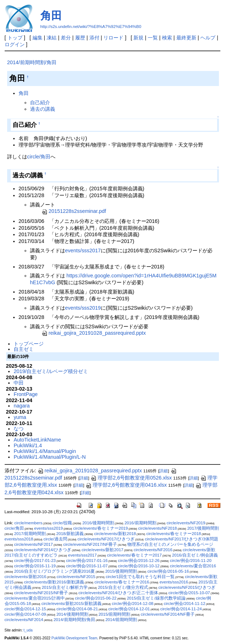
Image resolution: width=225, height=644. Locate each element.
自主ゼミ (24, 349)
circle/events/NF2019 (186, 523)
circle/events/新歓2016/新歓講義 (54, 582)
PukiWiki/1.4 (28, 445)
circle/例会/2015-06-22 (96, 598)
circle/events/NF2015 (76, 577)
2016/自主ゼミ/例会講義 (195, 555)
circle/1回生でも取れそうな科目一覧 (140, 577)
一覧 (153, 38)
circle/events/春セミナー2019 (101, 528)
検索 (167, 38)
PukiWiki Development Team (74, 638)
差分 (66, 38)
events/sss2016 (174, 582)
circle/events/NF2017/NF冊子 (90, 544)
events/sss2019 (83, 308)
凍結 (52, 38)
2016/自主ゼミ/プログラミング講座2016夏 (55, 571)
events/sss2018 (19, 539)
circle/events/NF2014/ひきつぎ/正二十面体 (118, 593)
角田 (51, 16)
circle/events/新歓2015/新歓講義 (72, 604)
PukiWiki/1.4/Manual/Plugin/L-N (50, 457)
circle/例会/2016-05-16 (168, 571)
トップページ (29, 344)
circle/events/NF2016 (153, 550)
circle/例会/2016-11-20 (191, 560)
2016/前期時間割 (140, 523)
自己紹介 (40, 102)
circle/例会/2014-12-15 (25, 609)
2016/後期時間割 (98, 523)
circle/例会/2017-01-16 (87, 560)
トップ (15, 38)
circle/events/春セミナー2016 (122, 582)
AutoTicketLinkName (37, 440)
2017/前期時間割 (30, 534)
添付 (94, 38)
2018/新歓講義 (70, 534)
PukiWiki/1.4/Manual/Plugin (45, 451)
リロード (113, 38)
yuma (20, 417)
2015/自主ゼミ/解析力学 (65, 587)
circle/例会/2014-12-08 (133, 604)
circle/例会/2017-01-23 (35, 560)
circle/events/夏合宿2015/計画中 (35, 598)
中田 (19, 383)
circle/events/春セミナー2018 (174, 534)
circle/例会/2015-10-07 (189, 593)
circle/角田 (39, 157)
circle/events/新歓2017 (102, 550)
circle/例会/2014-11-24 (181, 609)
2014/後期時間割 (72, 614)
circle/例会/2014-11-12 (185, 604)
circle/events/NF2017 (34, 544)
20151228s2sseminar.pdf (74, 211)
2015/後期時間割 (121, 571)
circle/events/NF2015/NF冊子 (41, 593)
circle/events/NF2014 (24, 620)
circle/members (28, 523)
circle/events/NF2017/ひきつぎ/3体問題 (182, 539)
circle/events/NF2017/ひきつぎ (106, 539)
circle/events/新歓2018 (115, 534)
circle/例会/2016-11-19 (35, 566)
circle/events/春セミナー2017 (134, 555)
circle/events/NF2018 (157, 528)
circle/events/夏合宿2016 (193, 566)
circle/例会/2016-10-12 (139, 566)
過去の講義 (43, 109)
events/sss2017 (83, 251)
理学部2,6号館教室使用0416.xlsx (126, 485)
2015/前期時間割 (114, 614)
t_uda (28, 630)
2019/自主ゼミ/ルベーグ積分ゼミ (51, 371)
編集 (38, 38)
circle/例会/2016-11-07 (87, 566)
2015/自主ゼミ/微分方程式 (123, 587)
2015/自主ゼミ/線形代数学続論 (156, 598)
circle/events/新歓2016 (26, 577)
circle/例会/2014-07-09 (25, 614)
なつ (19, 429)
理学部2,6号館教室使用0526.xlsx (131, 478)
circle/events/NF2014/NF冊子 (168, 614)
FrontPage (26, 394)
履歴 (80, 38)
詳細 (163, 471)
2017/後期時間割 (203, 528)
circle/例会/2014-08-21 (77, 609)
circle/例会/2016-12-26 (139, 560)
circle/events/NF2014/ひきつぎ (43, 550)
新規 (138, 38)
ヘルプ (208, 38)
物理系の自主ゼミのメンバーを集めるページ (170, 544)
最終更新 (186, 38)
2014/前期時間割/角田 (32, 62)
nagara (22, 406)
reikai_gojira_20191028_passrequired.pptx (94, 333)
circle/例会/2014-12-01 (129, 609)
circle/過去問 (55, 539)
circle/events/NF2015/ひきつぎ (187, 587)
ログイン (15, 44)
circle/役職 (62, 523)
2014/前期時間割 (121, 620)
